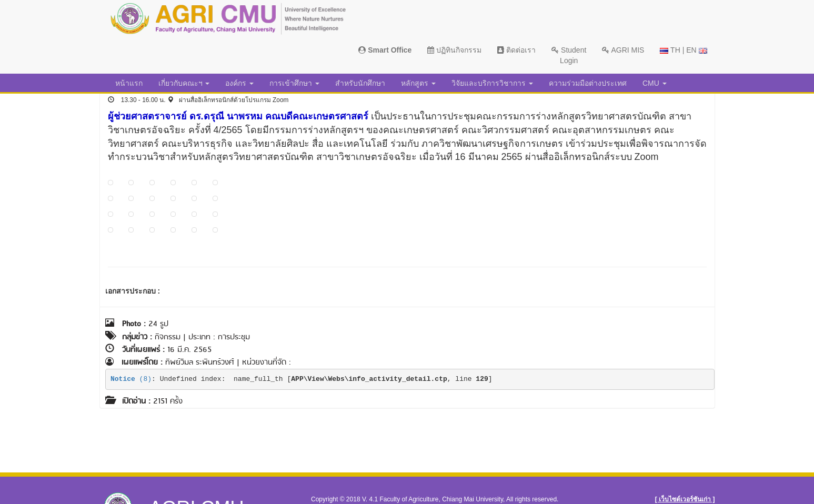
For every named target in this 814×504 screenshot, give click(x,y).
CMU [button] (655, 83)
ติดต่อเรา (516, 50)
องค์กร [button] (239, 83)
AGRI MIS (623, 50)
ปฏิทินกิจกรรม (454, 50)
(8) (131, 379)
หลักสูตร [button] (418, 83)
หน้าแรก (129, 83)
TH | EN (683, 50)
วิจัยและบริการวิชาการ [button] (492, 83)
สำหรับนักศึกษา (360, 83)
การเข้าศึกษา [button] (294, 83)
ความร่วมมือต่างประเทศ (588, 83)
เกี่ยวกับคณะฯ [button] (184, 83)
